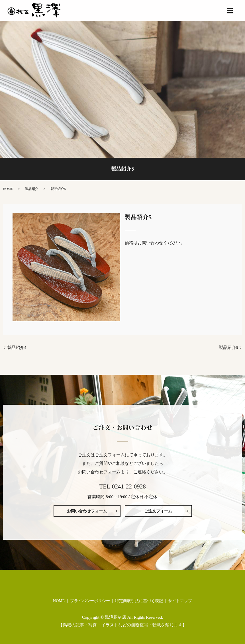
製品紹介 (32, 189)
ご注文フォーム (158, 511)
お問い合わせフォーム (87, 511)
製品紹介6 (228, 347)
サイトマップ (180, 601)
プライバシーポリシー (90, 601)
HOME (8, 189)
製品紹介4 (17, 347)
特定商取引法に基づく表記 (139, 601)
